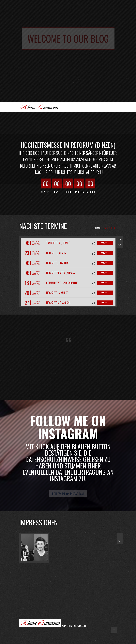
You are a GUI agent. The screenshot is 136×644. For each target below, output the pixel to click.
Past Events (109, 228)
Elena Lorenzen (40, 107)
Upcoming (96, 228)
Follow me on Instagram (68, 494)
